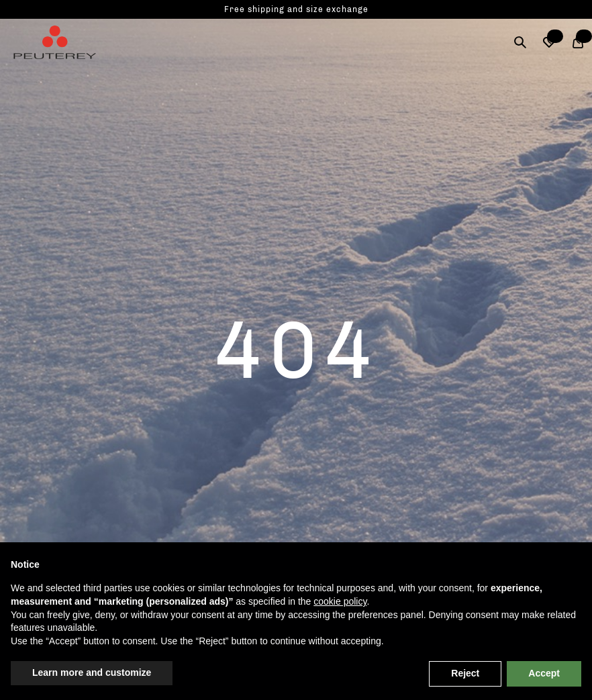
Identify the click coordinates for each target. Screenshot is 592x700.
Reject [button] (465, 673)
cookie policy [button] (340, 601)
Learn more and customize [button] (92, 672)
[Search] (520, 42)
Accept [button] (544, 673)
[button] (549, 42)
